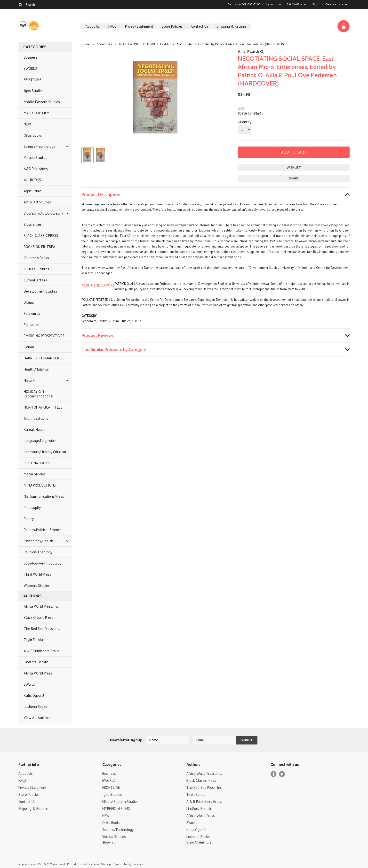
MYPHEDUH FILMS (38, 113)
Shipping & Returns (232, 26)
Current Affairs (35, 280)
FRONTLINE (33, 80)
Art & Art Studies (37, 202)
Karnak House (35, 430)
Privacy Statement (139, 26)
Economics (32, 314)
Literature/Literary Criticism (45, 452)
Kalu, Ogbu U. (34, 695)
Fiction (29, 347)
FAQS (112, 26)
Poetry (29, 519)
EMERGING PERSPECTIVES (44, 336)
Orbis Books (33, 135)
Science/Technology (39, 146)
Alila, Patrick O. (251, 51)
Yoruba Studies (36, 158)
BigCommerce (136, 864)
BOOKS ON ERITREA (40, 247)
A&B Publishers (36, 169)
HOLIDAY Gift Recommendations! (38, 394)
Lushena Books (35, 707)
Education (32, 325)
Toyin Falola (33, 640)
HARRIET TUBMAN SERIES (44, 358)
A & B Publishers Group (42, 651)
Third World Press (37, 574)
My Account (273, 4)
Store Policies (172, 26)
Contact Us (200, 26)
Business (31, 57)
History (29, 380)
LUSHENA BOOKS (37, 463)
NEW (27, 124)
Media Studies (35, 474)
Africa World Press (38, 673)
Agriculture (32, 191)
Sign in (317, 4)
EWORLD (30, 68)
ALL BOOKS (32, 180)
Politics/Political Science (43, 530)
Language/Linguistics (40, 441)
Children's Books (36, 258)
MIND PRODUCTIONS (40, 485)
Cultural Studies (36, 269)
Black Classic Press (39, 617)
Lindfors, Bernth (36, 662)
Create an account (337, 4)
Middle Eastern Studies (42, 102)
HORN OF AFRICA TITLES (43, 407)
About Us (93, 26)
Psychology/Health (38, 541)
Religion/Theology (38, 552)
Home (86, 44)
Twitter (282, 774)
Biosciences (33, 224)
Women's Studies (37, 585)
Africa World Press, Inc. (41, 606)
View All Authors (37, 718)
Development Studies (40, 291)
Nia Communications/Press (44, 496)
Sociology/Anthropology (43, 563)
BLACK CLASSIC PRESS (41, 236)
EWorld (29, 684)
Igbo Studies (34, 91)
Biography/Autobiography (43, 213)
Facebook (274, 774)
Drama (29, 302)
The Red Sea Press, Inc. (42, 629)
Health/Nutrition (36, 369)
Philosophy (32, 508)
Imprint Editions (36, 418)
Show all (109, 842)
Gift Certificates (297, 4)
